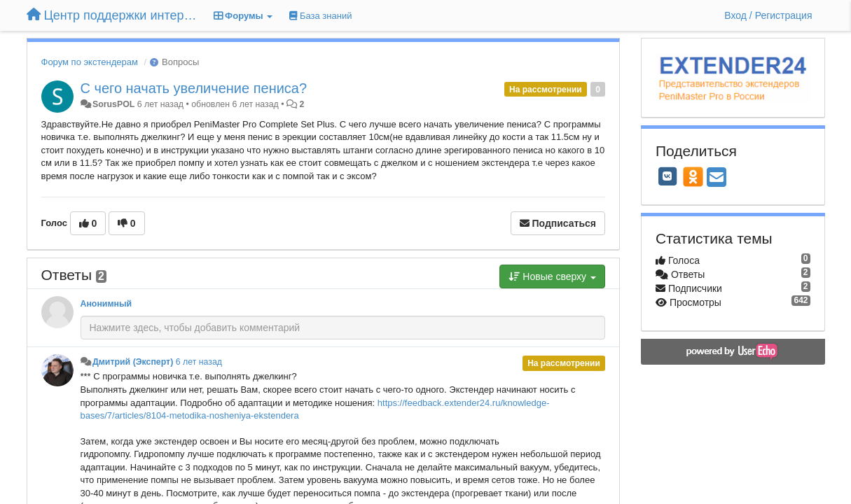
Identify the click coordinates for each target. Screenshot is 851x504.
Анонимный (106, 304)
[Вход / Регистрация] (768, 15)
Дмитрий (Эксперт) (133, 362)
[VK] (667, 176)
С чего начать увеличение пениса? (194, 88)
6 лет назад (199, 362)
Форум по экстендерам (90, 62)
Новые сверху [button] (552, 276)
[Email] (717, 178)
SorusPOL (113, 104)
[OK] (693, 176)
